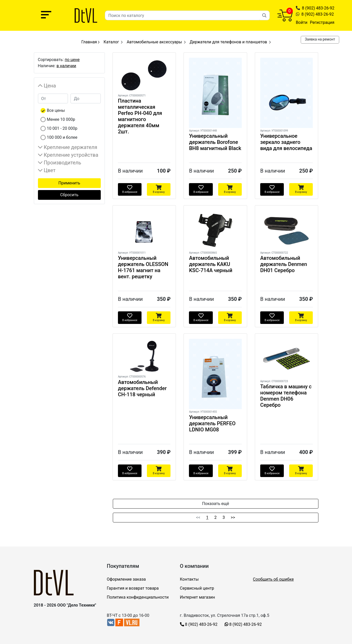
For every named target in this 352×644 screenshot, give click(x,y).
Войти (302, 22)
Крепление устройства (71, 155)
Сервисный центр (197, 588)
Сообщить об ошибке (273, 579)
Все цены (56, 110)
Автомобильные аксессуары (154, 42)
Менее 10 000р (61, 119)
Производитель (63, 163)
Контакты (189, 579)
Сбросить (69, 195)
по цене (72, 60)
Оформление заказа (126, 579)
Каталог (111, 42)
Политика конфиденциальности (138, 597)
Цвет (50, 170)
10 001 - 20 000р (62, 128)
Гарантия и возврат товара (133, 588)
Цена (50, 86)
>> (233, 517)
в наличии (66, 66)
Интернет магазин (198, 597)
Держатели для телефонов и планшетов (228, 42)
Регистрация (322, 22)
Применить (69, 183)
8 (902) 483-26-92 (318, 8)
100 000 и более (62, 137)
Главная (90, 42)
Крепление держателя (71, 147)
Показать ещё (215, 504)
